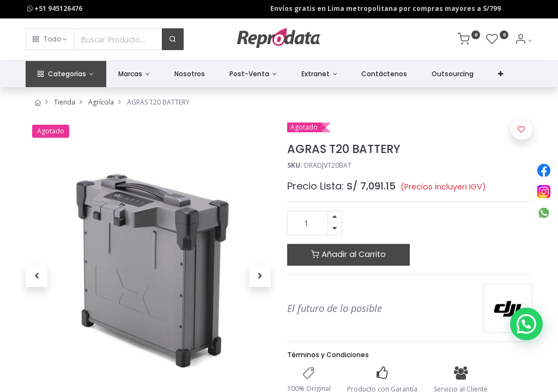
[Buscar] (173, 39)
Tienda (65, 102)
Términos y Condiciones (328, 355)
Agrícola (101, 102)
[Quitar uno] (335, 229)
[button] (50, 39)
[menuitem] (190, 74)
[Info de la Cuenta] (523, 41)
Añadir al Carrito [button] (348, 254)
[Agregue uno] (335, 217)
